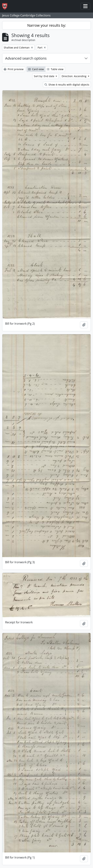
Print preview (14, 69)
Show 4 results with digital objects (67, 85)
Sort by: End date (44, 76)
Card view (36, 69)
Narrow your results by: (47, 25)
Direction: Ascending (74, 76)
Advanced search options (26, 58)
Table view (55, 69)
